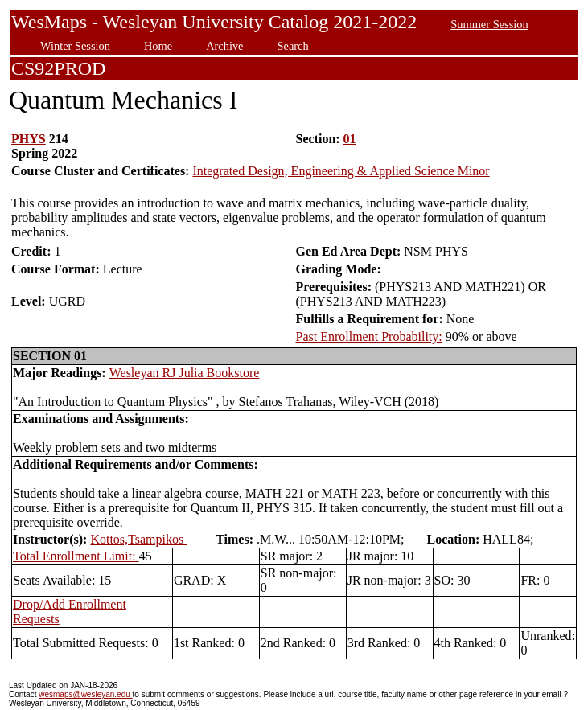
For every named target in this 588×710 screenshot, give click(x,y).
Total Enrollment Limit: (76, 556)
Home (158, 46)
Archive (224, 46)
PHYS (29, 139)
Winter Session (75, 46)
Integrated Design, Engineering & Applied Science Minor (341, 171)
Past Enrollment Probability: (369, 337)
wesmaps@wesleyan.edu (85, 694)
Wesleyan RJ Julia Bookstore (185, 373)
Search (293, 46)
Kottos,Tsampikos (138, 539)
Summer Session (489, 24)
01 (350, 139)
